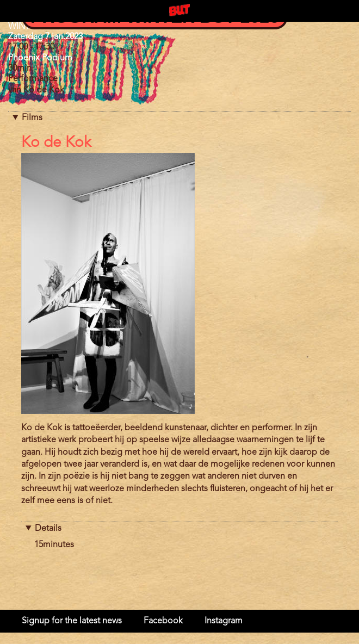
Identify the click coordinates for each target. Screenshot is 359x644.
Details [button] (48, 529)
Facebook (163, 621)
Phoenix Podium (40, 58)
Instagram (224, 621)
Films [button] (32, 118)
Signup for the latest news (72, 621)
